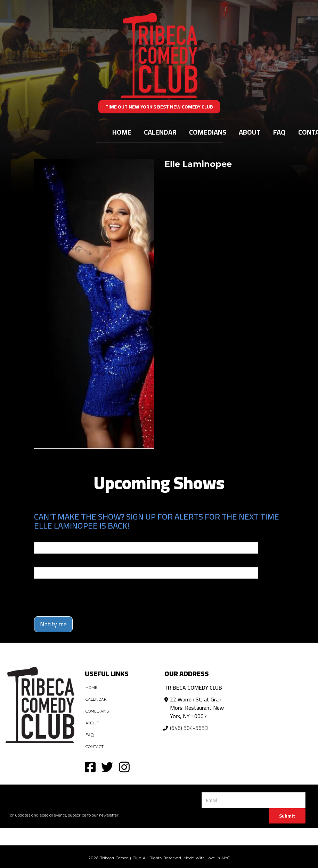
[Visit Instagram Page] (124, 767)
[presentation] (75, 594)
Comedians (208, 132)
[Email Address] (254, 800)
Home (122, 132)
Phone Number (51, 562)
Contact (95, 746)
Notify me (53, 624)
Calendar (160, 132)
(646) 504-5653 (189, 728)
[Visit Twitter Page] (107, 767)
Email (40, 537)
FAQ (279, 132)
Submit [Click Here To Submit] (287, 816)
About (250, 132)
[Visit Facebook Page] (90, 767)
